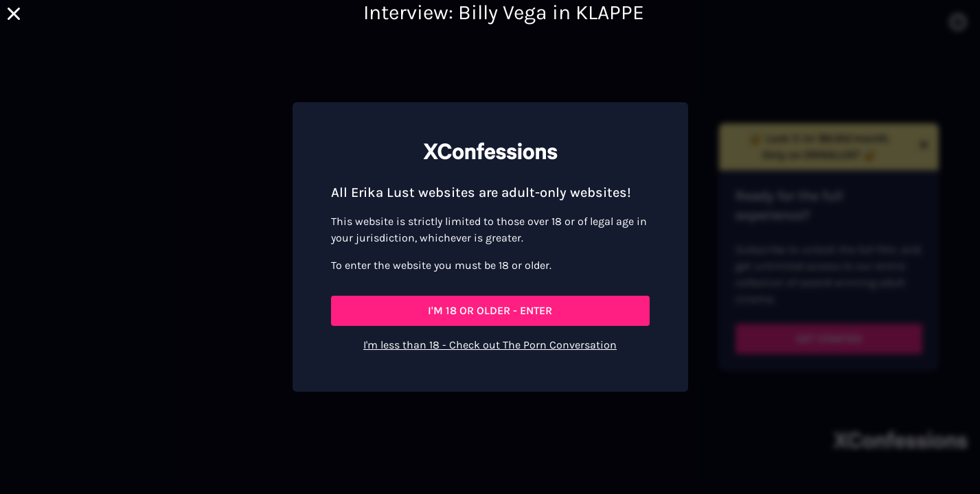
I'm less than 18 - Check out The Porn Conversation (490, 345)
